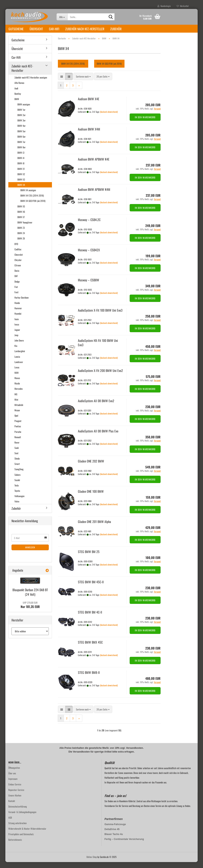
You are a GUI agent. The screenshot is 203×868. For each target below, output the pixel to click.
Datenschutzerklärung (18, 812)
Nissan (17, 416)
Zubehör (116, 29)
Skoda (17, 464)
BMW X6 (21, 218)
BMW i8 (21, 169)
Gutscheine (16, 29)
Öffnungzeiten (14, 774)
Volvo (17, 507)
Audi (16, 94)
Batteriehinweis (15, 846)
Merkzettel (183, 6)
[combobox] (83, 82)
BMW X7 (21, 223)
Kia (16, 352)
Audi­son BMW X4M (89, 135)
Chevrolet (19, 260)
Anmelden (30, 553)
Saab (17, 454)
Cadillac (18, 255)
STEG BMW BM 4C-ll (90, 618)
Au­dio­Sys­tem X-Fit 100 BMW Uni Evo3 (100, 316)
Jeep (16, 341)
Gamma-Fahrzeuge (115, 830)
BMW (17, 105)
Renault (18, 443)
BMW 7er (21, 148)
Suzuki (17, 486)
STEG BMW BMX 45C (90, 648)
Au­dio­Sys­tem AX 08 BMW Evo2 (96, 407)
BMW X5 (21, 212)
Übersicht (36, 29)
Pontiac (18, 432)
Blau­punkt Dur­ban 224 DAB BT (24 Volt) (30, 598)
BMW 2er (22, 121)
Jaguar (17, 336)
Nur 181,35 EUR (30, 611)
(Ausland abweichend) (109, 118)
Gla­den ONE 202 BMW (91, 467)
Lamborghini (20, 357)
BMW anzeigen (24, 110)
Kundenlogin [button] (164, 6)
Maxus (17, 384)
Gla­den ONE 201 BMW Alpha (94, 528)
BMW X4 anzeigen (28, 196)
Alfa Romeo (19, 89)
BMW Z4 (21, 239)
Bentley (18, 100)
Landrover (19, 368)
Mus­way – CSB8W (89, 286)
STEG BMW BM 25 (89, 558)
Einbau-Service (15, 790)
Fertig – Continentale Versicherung (124, 845)
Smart (17, 470)
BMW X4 (21, 191)
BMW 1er (21, 116)
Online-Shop (92, 863)
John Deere (19, 346)
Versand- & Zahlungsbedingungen (22, 818)
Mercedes (19, 395)
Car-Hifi (54, 29)
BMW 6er (22, 142)
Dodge (17, 287)
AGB (10, 823)
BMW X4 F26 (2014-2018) (32, 201)
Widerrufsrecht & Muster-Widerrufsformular (27, 834)
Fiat (16, 293)
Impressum (13, 785)
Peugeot (18, 427)
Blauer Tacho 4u (114, 840)
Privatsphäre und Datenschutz (21, 840)
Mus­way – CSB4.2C (89, 226)
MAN (16, 379)
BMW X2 (21, 180)
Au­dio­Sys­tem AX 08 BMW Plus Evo (98, 437)
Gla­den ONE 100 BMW (91, 497)
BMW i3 (21, 158)
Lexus (17, 373)
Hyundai (18, 319)
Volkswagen (19, 502)
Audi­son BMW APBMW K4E (94, 165)
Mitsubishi (19, 411)
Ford (16, 298)
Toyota (17, 497)
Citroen (18, 271)
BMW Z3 (21, 234)
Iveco (17, 330)
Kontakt (12, 807)
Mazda (17, 389)
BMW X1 (21, 175)
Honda (17, 309)
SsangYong (19, 475)
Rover (17, 448)
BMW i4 (21, 164)
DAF (16, 282)
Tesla (17, 491)
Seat (16, 459)
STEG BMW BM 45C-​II (91, 588)
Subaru (17, 481)
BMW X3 (21, 185)
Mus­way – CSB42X (89, 256)
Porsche (18, 438)
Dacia (17, 277)
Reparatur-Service (16, 796)
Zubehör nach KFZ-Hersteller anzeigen (31, 83)
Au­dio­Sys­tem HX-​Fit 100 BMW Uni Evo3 (98, 349)
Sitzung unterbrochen (17, 829)
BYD (16, 250)
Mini (16, 405)
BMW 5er (22, 137)
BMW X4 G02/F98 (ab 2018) (33, 207)
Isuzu (17, 325)
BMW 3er (22, 126)
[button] (62, 82)
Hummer (18, 314)
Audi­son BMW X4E (89, 105)
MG (16, 400)
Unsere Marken (15, 801)
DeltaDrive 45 (112, 835)
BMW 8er (22, 153)
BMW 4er (22, 132)
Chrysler (18, 266)
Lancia (17, 363)
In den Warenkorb (145, 123)
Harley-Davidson (22, 303)
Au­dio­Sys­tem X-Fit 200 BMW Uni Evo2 (100, 376)
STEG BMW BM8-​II (89, 678)
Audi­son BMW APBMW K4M (94, 195)
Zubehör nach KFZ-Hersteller (85, 29)
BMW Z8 (21, 244)
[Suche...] (62, 17)
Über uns (12, 779)
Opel (16, 421)
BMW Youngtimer (25, 228)
